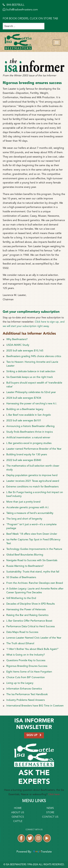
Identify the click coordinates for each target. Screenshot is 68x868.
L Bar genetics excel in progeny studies (29, 443)
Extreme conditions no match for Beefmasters (32, 487)
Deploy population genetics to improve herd (32, 475)
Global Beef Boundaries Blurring (25, 555)
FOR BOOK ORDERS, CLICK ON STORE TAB (30, 19)
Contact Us (50, 817)
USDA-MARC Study (18, 345)
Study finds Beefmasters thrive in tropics (30, 432)
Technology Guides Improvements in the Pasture (34, 549)
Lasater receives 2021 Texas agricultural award (33, 481)
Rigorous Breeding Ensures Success (27, 666)
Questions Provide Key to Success (26, 660)
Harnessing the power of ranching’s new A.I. (32, 404)
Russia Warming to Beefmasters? (25, 566)
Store (50, 813)
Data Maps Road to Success (22, 632)
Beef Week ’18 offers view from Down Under (32, 534)
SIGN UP (34, 735)
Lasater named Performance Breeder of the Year (34, 449)
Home (18, 808)
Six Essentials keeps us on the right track (30, 377)
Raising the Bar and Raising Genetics (27, 615)
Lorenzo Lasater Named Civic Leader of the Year (34, 638)
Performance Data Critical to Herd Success (31, 626)
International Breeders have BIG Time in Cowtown (35, 706)
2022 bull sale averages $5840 (24, 460)
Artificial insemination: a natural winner (28, 438)
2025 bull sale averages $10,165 (25, 351)
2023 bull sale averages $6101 (24, 421)
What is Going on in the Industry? (26, 655)
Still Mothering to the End (21, 598)
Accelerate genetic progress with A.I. (28, 507)
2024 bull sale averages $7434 (24, 398)
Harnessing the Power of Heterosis (26, 610)
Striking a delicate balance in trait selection (31, 371)
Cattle (18, 821)
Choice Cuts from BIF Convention (26, 677)
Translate (42, 852)
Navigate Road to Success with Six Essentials (32, 560)
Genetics (18, 817)
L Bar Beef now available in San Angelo (29, 415)
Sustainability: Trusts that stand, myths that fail (33, 572)
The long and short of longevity (24, 519)
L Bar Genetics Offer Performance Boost (29, 621)
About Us (18, 813)
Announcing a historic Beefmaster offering (30, 426)
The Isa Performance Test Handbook (27, 694)
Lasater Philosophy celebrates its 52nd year (31, 392)
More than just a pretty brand (23, 502)
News (50, 808)
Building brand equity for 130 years (27, 455)
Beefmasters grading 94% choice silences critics (34, 356)
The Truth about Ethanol (20, 643)
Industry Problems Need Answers (26, 700)
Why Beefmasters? (17, 339)
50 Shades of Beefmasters (21, 577)
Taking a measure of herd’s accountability (30, 513)
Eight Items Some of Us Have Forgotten (29, 672)
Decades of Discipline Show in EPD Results (31, 604)
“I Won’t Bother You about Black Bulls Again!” (32, 649)
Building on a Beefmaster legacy (25, 409)
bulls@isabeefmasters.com (20, 10)
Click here (54, 794)
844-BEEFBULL (14, 5)
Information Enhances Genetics (24, 689)
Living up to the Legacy (20, 683)
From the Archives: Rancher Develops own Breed (35, 583)
